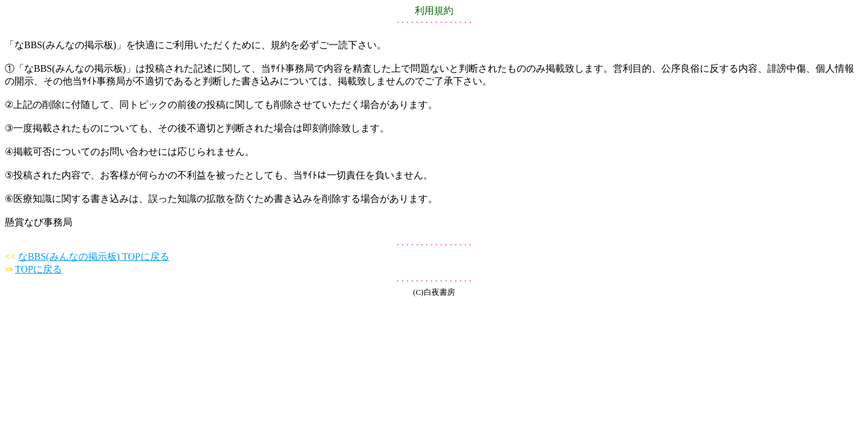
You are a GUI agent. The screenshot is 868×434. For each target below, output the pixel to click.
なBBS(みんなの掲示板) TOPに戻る (94, 256)
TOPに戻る (39, 269)
